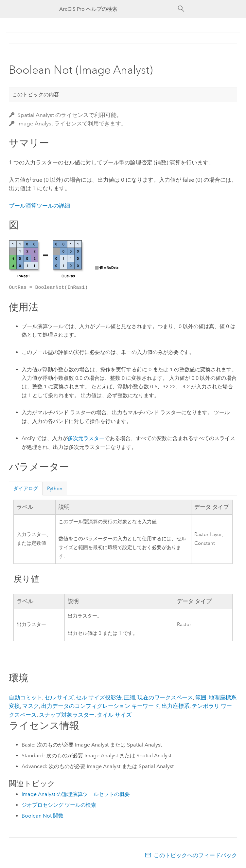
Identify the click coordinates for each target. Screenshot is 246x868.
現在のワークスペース (165, 697)
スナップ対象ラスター (67, 715)
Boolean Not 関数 (43, 816)
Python (55, 489)
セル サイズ (59, 697)
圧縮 (130, 697)
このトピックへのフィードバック (195, 855)
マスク (31, 706)
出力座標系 (176, 706)
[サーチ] (181, 9)
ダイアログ (26, 489)
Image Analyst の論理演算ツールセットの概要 (76, 794)
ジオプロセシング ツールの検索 (59, 805)
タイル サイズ (114, 715)
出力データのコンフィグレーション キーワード (100, 706)
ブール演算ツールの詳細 (39, 206)
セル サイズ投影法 (99, 697)
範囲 (201, 697)
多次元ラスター (86, 438)
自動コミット (26, 697)
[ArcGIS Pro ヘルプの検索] (116, 9)
